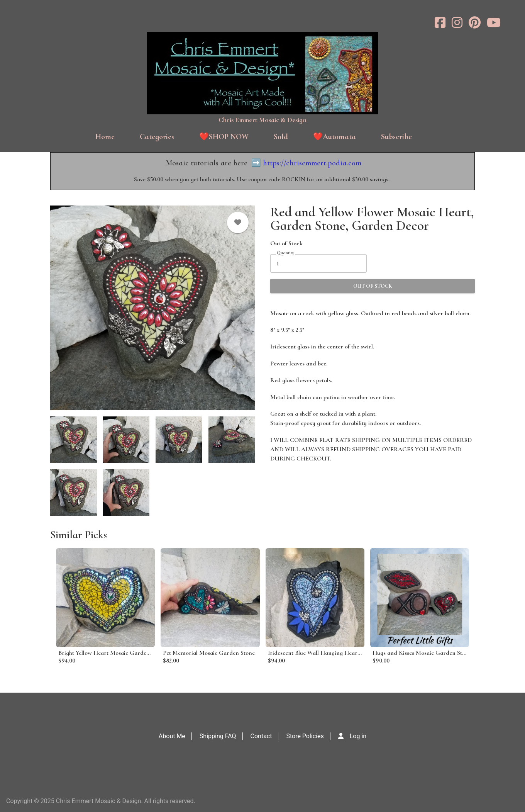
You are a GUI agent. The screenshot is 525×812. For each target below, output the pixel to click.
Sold (281, 137)
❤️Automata (334, 137)
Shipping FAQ (218, 736)
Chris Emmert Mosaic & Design (262, 120)
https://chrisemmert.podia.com (312, 163)
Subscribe (396, 137)
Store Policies (305, 736)
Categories (157, 137)
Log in (358, 736)
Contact (261, 736)
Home (105, 137)
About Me (172, 736)
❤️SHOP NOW (224, 137)
